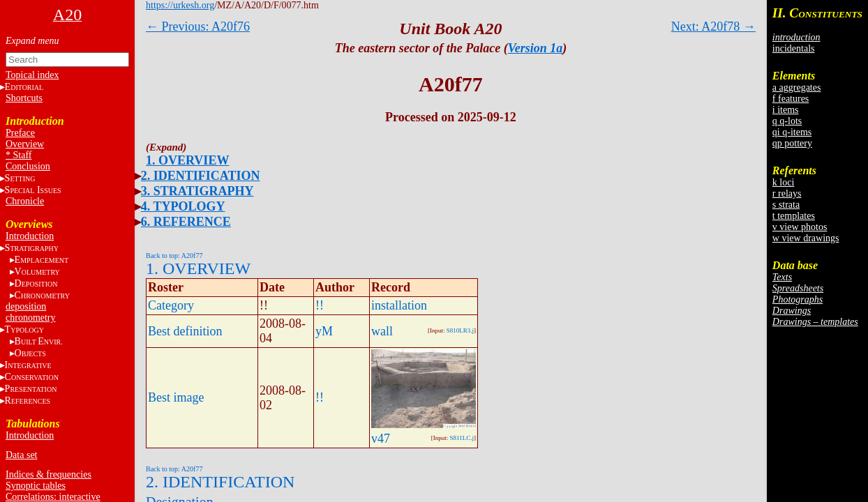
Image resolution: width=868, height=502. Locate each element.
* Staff (18, 155)
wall (382, 331)
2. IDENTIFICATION (201, 176)
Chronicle (25, 201)
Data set (21, 455)
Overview (25, 144)
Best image (176, 397)
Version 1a (536, 48)
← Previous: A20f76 (198, 26)
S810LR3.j (460, 330)
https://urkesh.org (180, 5)
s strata (786, 205)
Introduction (30, 236)
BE (39, 341)
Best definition (185, 331)
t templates (794, 216)
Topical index (32, 75)
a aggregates (797, 88)
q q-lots (787, 121)
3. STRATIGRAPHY (197, 191)
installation (399, 305)
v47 (381, 439)
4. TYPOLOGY (183, 206)
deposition (26, 306)
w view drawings (806, 238)
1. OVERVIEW (187, 160)
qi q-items (792, 132)
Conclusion (28, 166)
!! (320, 305)
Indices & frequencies (48, 474)
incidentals (794, 48)
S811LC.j (462, 438)
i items (786, 110)
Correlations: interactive (53, 497)
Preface (20, 133)
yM (324, 331)
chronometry (31, 318)
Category (171, 305)
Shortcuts (24, 98)
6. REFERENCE (186, 222)
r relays (787, 193)
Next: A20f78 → (713, 26)
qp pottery (792, 143)
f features (791, 99)
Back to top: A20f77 (174, 256)
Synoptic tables (36, 486)
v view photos (800, 227)
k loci (784, 182)
